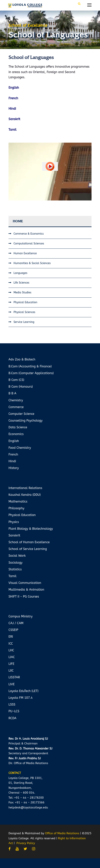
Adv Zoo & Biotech (22, 359)
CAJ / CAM (16, 623)
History (14, 468)
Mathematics (18, 501)
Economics (16, 434)
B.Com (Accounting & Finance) (30, 366)
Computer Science (21, 414)
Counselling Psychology (25, 421)
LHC (11, 650)
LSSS (12, 704)
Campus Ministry (21, 616)
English (14, 441)
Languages (20, 273)
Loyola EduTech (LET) (23, 691)
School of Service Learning (28, 549)
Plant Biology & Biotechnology (31, 529)
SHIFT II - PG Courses (24, 596)
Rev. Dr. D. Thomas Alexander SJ (30, 748)
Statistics (15, 569)
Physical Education (25, 302)
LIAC (12, 657)
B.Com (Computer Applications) (31, 373)
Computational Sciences (29, 244)
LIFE (11, 664)
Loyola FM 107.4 (21, 698)
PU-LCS (14, 711)
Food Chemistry (20, 448)
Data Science (18, 427)
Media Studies (22, 293)
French (13, 454)
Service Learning (24, 322)
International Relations (25, 488)
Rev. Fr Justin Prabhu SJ (25, 758)
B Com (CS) (16, 380)
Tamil (12, 576)
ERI (11, 637)
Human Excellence (25, 253)
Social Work (17, 556)
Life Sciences (21, 283)
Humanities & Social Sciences (32, 263)
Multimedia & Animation (26, 590)
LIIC (11, 671)
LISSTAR (14, 677)
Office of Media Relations (62, 833)
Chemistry (16, 400)
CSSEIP (13, 630)
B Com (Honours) (21, 387)
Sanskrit (14, 535)
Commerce (16, 407)
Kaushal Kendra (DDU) (25, 495)
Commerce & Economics (29, 234)
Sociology (15, 563)
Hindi (12, 461)
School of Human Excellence (29, 542)
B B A (12, 393)
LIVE (12, 684)
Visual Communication (25, 583)
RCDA (12, 718)
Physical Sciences (24, 312)
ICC (11, 644)
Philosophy (16, 508)
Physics (14, 522)
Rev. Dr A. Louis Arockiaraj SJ (28, 739)
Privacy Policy (26, 843)
